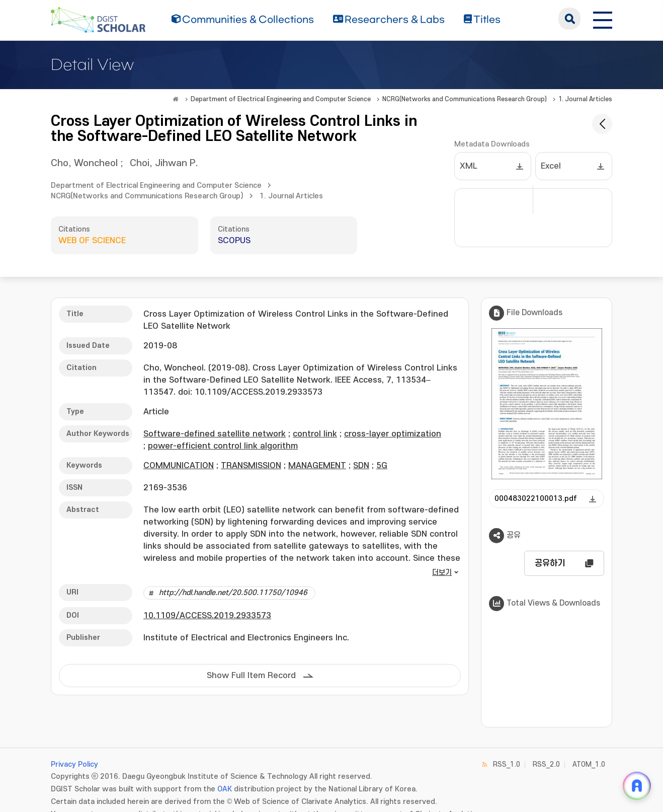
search (569, 19)
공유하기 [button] (550, 563)
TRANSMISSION (251, 466)
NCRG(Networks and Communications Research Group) (465, 99)
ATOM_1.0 (589, 764)
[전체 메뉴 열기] (603, 19)
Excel (551, 166)
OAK (225, 789)
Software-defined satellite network (215, 434)
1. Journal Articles (585, 99)
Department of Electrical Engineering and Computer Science (281, 99)
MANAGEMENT (317, 466)
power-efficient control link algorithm (223, 446)
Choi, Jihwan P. (164, 163)
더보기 (442, 573)
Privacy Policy (74, 764)
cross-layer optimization (393, 434)
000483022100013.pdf (536, 499)
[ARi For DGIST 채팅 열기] (637, 786)
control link (315, 434)
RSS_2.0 (546, 764)
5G (382, 466)
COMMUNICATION (179, 466)
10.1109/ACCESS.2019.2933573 (207, 616)
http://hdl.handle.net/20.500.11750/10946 (233, 593)
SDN (361, 466)
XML (469, 166)
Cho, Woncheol (84, 163)
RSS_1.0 (507, 764)
